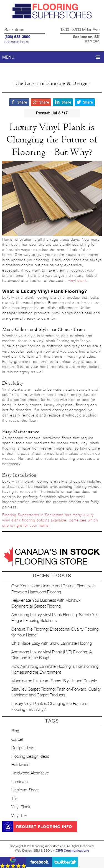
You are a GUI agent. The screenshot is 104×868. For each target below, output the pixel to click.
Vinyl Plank (21, 807)
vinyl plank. (78, 281)
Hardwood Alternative (30, 773)
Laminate (20, 782)
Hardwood (20, 765)
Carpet (17, 740)
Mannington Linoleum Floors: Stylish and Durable (54, 681)
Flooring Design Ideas (30, 757)
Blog (15, 731)
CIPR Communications (72, 851)
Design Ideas (23, 748)
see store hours (17, 42)
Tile (14, 799)
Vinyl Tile (19, 816)
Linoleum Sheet (25, 790)
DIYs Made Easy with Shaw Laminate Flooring (52, 644)
